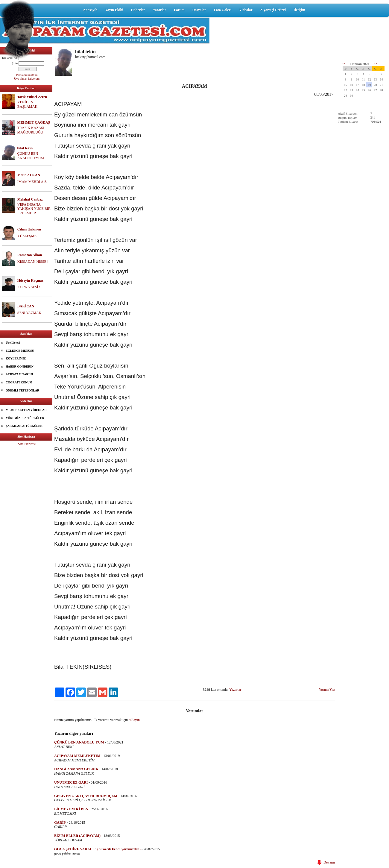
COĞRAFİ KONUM (19, 382)
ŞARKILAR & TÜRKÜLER (24, 426)
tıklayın (134, 720)
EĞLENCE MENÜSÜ (20, 351)
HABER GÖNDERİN (20, 367)
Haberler (138, 10)
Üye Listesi (13, 343)
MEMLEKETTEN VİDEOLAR (26, 410)
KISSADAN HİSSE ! (33, 262)
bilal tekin (25, 148)
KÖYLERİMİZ (16, 358)
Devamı (326, 862)
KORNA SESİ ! (29, 287)
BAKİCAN (26, 306)
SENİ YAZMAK (29, 313)
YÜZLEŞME (27, 236)
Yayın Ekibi (114, 10)
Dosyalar (199, 10)
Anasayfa (90, 10)
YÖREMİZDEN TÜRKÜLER (25, 418)
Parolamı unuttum (27, 75)
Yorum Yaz (327, 690)
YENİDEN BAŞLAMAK (27, 104)
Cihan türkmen (29, 229)
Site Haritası (27, 444)
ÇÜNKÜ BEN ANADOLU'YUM (31, 156)
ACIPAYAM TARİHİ (19, 374)
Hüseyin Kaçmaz (30, 280)
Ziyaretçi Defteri (273, 10)
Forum (179, 10)
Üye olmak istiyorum (27, 79)
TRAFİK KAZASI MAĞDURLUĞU (31, 130)
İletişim (299, 10)
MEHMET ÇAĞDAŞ (34, 122)
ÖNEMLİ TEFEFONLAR (22, 390)
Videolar (246, 10)
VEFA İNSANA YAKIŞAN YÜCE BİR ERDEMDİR (34, 209)
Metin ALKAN (29, 175)
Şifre (15, 63)
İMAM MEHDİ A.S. (32, 182)
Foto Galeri (222, 10)
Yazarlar (159, 10)
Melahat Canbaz (30, 199)
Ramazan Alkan (30, 255)
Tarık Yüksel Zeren (32, 97)
